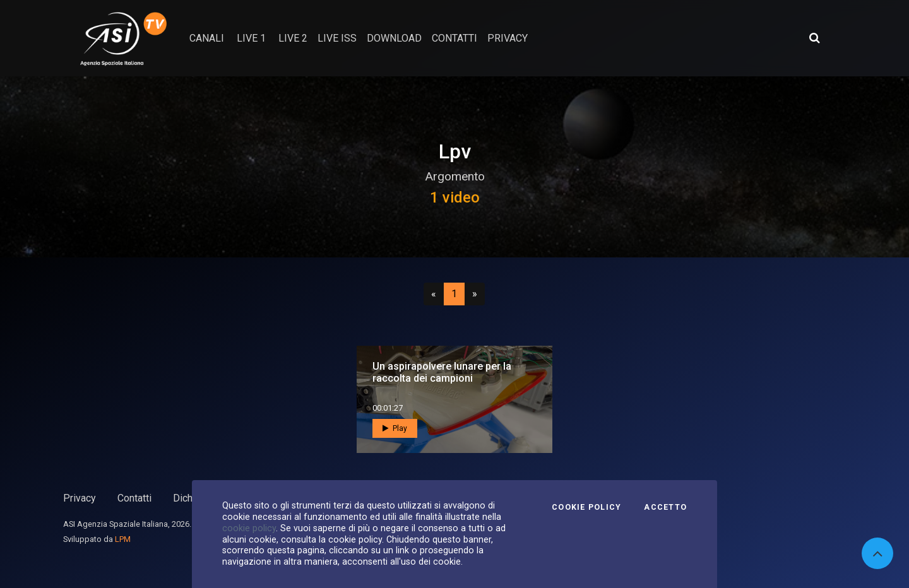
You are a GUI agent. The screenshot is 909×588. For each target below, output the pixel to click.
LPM (123, 539)
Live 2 (293, 38)
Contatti (134, 498)
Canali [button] (207, 38)
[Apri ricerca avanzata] (814, 38)
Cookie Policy (586, 507)
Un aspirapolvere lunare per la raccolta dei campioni (442, 372)
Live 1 (251, 38)
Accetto (665, 507)
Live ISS (337, 38)
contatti (454, 38)
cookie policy (249, 528)
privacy (508, 38)
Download (394, 38)
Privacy (80, 498)
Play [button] (395, 428)
